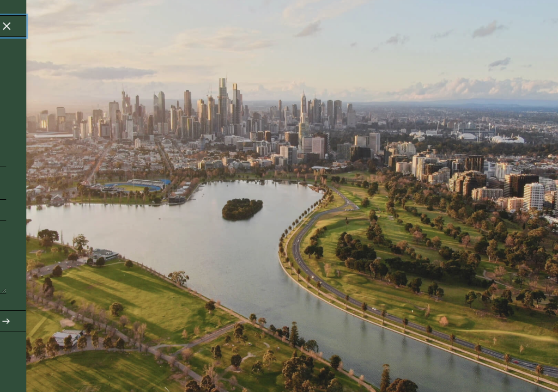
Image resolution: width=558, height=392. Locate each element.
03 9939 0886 (45, 338)
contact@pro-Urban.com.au (46, 354)
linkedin (260, 338)
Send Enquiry (252, 321)
